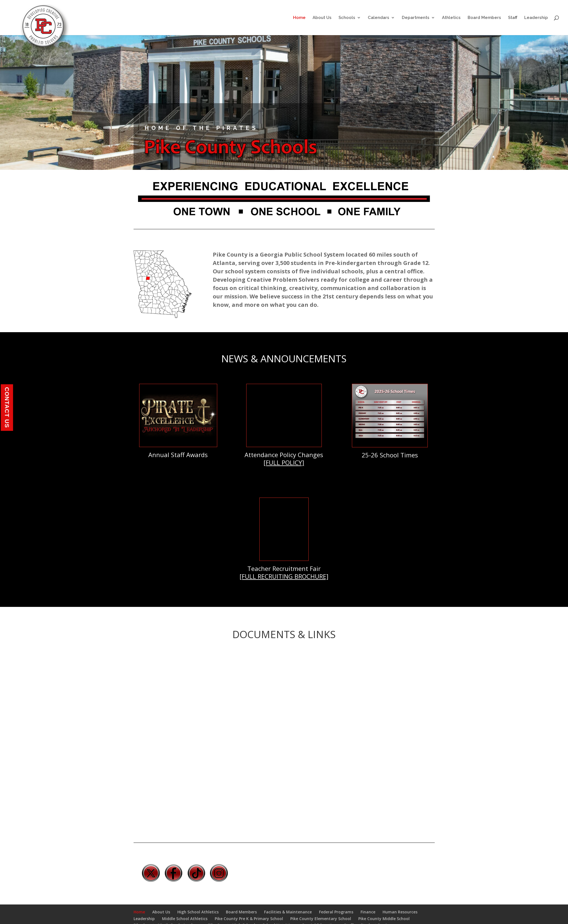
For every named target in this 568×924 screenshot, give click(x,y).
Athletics (451, 18)
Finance (368, 912)
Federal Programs (336, 912)
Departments (416, 18)
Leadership (536, 18)
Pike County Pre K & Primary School (249, 919)
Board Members (484, 18)
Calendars (379, 18)
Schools (347, 18)
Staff (513, 18)
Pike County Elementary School (321, 919)
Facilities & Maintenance (288, 912)
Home (299, 18)
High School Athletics (198, 912)
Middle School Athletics (185, 919)
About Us (322, 18)
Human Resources (400, 912)
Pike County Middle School (384, 919)
